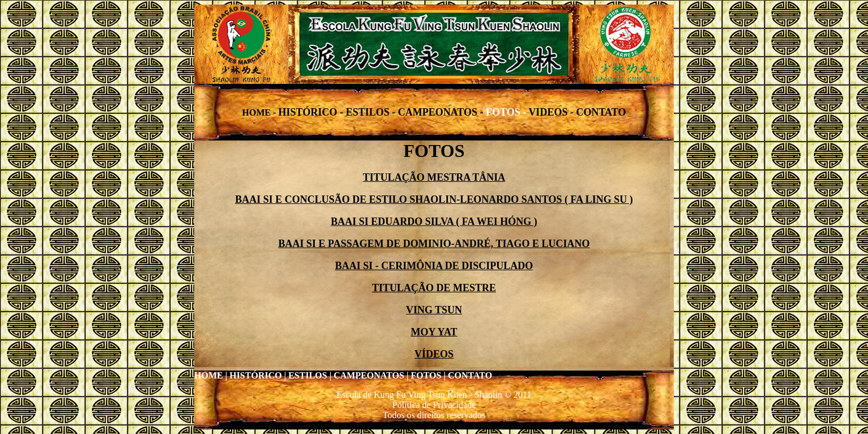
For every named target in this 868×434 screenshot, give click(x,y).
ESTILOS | (310, 375)
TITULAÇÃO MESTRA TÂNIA (434, 177)
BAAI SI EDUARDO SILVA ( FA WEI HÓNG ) (434, 222)
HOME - (260, 112)
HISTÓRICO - (312, 112)
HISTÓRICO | (258, 375)
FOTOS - (507, 112)
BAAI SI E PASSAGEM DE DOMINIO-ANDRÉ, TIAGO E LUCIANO (434, 244)
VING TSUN (434, 310)
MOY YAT (434, 332)
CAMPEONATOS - (442, 112)
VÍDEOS (434, 354)
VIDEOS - (552, 112)
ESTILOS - (372, 112)
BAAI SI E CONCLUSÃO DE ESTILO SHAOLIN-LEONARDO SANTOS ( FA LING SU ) (434, 199)
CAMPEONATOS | (371, 375)
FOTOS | (428, 375)
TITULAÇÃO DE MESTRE (434, 288)
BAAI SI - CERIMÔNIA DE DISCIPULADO (434, 266)
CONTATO (601, 112)
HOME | (211, 375)
